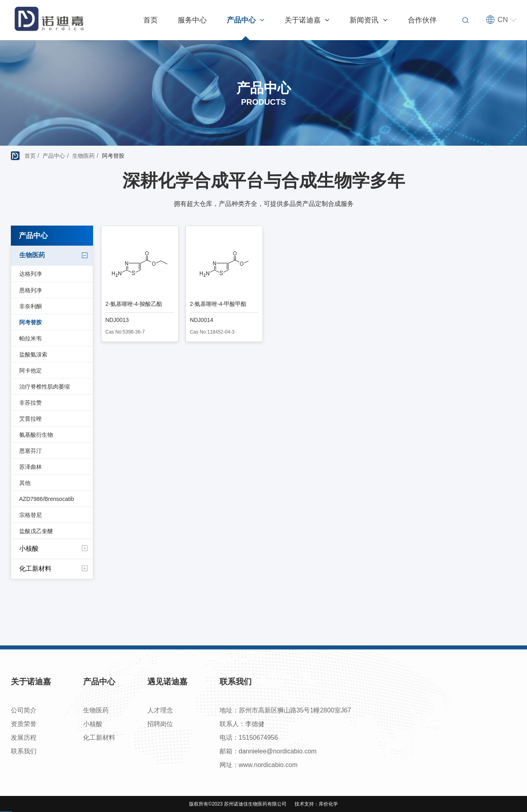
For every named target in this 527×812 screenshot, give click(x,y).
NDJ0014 (201, 320)
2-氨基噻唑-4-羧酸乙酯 (134, 304)
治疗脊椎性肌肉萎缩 (45, 387)
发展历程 (24, 738)
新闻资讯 (368, 20)
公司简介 (24, 710)
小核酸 (93, 724)
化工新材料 (99, 738)
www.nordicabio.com (268, 765)
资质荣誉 (24, 724)
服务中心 (192, 20)
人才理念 (160, 710)
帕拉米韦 (31, 338)
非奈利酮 (31, 306)
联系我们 (24, 751)
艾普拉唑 (31, 419)
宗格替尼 (31, 515)
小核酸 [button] (54, 548)
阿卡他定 (31, 370)
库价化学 (328, 804)
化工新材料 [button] (54, 569)
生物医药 (83, 156)
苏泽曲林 (31, 467)
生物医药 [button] (54, 255)
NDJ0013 (117, 320)
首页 (151, 20)
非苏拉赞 (31, 403)
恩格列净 (31, 290)
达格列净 (31, 274)
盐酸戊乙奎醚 (36, 531)
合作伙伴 (422, 20)
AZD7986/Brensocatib (47, 499)
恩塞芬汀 (31, 451)
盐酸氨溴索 (33, 354)
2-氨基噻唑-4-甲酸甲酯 (218, 304)
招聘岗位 (160, 724)
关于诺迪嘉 (307, 20)
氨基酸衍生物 (36, 435)
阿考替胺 (31, 322)
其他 (25, 483)
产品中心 (246, 20)
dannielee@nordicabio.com (278, 751)
